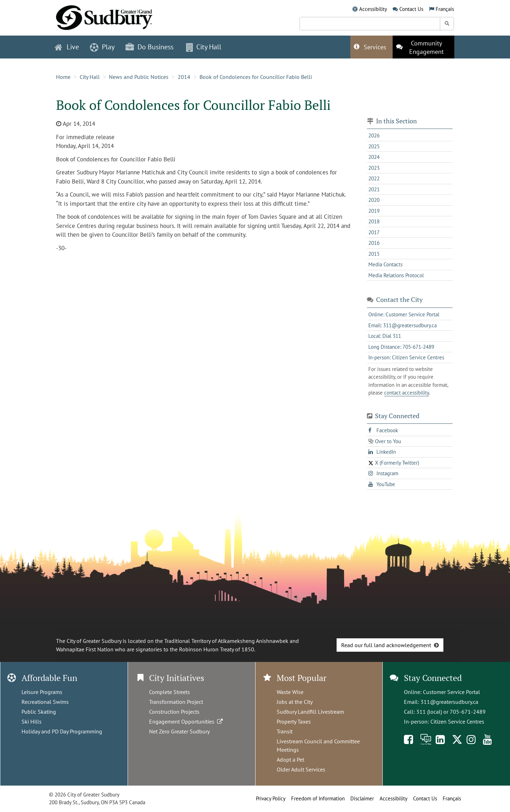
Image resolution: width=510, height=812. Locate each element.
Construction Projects (174, 712)
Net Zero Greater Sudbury (179, 731)
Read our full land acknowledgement (386, 645)
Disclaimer (362, 798)
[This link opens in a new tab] (423, 47)
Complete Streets (170, 692)
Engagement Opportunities (187, 721)
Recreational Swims (45, 702)
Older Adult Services (301, 769)
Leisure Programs (42, 692)
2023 (374, 168)
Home (63, 77)
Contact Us (411, 9)
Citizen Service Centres (457, 721)
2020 (374, 200)
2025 (374, 146)
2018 (374, 221)
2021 (374, 189)
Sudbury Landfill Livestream (310, 712)
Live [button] (67, 47)
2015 (374, 254)
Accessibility (373, 9)
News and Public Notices (139, 77)
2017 (374, 232)
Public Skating (39, 712)
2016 (374, 243)
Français (445, 9)
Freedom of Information (318, 798)
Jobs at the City (295, 702)
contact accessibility (407, 393)
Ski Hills (32, 721)
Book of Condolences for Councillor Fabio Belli (256, 77)
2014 (184, 77)
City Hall (90, 77)
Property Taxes (294, 721)
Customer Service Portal (451, 692)
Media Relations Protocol (396, 275)
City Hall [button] (204, 47)
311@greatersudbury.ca (449, 702)
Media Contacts (385, 264)
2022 (374, 178)
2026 (374, 135)
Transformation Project (176, 702)
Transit (285, 731)
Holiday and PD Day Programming (62, 731)
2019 (374, 211)
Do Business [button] (149, 47)
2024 (374, 157)
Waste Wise (290, 692)
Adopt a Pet (290, 760)
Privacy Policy (271, 798)
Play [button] (102, 47)
